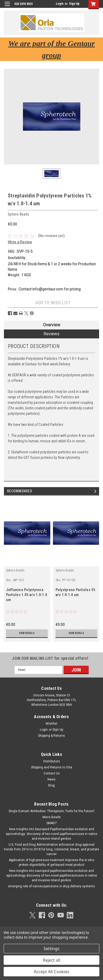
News (51, 779)
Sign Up (74, 4)
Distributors (52, 761)
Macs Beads (52, 817)
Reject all (51, 960)
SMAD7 (52, 823)
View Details (27, 633)
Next (96, 491)
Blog (51, 785)
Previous (89, 491)
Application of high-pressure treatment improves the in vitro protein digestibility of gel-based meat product (51, 862)
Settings (51, 949)
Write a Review (20, 242)
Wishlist (51, 724)
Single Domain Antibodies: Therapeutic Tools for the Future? (51, 811)
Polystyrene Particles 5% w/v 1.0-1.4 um (76, 592)
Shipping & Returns (51, 736)
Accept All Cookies (52, 972)
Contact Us (52, 773)
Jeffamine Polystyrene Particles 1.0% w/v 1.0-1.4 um (27, 595)
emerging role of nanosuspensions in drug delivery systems (51, 886)
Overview (52, 325)
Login (60, 4)
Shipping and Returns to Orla (51, 767)
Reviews (51, 334)
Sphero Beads (15, 570)
